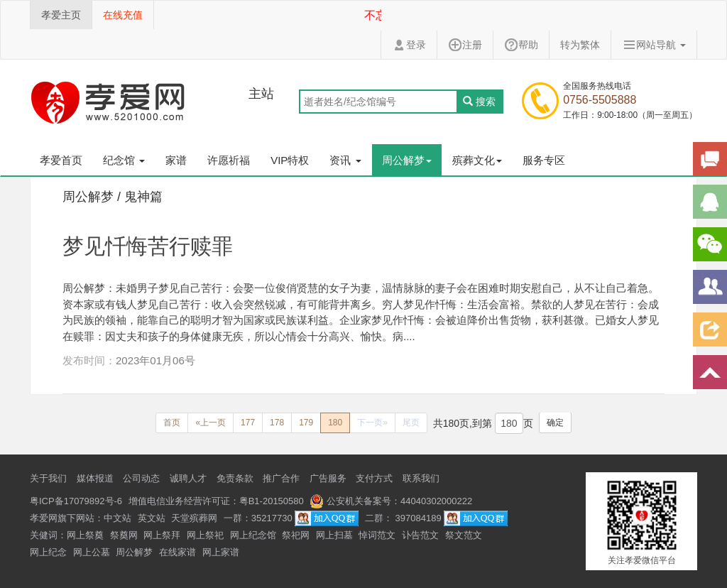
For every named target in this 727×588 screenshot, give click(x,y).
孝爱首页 (61, 160)
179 (306, 423)
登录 (409, 45)
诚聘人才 (188, 478)
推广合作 (281, 478)
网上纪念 (48, 552)
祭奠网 (124, 535)
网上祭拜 (162, 535)
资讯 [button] (345, 160)
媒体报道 (95, 478)
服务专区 (544, 160)
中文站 (117, 518)
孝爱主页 (61, 15)
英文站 (152, 518)
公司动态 (141, 478)
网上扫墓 (334, 535)
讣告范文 (420, 535)
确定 (555, 423)
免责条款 (235, 478)
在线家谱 (177, 552)
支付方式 (374, 478)
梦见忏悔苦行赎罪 (148, 246)
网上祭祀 (205, 535)
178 (277, 423)
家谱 (176, 160)
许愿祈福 (229, 160)
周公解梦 (134, 552)
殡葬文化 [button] (477, 160)
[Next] (372, 423)
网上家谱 (221, 552)
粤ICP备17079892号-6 (76, 501)
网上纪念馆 (253, 535)
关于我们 (48, 478)
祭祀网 (296, 535)
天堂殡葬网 (194, 518)
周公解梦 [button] (407, 160)
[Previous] (172, 423)
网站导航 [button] (654, 45)
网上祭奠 (85, 535)
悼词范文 (377, 535)
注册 (465, 45)
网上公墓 (92, 552)
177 (248, 423)
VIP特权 (290, 160)
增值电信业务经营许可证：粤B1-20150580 (216, 501)
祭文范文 (464, 535)
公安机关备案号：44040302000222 (391, 501)
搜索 (479, 102)
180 (335, 423)
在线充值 (123, 15)
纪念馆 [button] (124, 160)
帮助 (521, 45)
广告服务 (328, 478)
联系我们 (421, 478)
